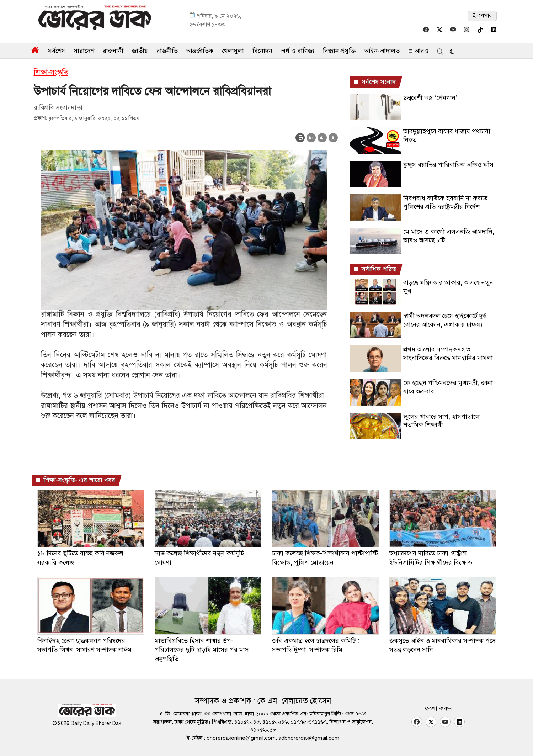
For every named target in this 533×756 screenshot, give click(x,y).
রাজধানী (113, 51)
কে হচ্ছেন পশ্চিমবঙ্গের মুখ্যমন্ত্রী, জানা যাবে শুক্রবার (448, 387)
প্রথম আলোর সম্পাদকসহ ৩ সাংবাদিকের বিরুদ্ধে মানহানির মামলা (448, 353)
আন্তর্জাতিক (200, 51)
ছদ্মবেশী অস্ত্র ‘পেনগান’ (430, 98)
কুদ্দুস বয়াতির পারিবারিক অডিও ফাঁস (448, 165)
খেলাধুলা (233, 51)
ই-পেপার (482, 16)
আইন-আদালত (382, 51)
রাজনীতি (167, 51)
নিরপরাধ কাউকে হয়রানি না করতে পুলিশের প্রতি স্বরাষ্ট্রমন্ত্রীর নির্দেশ (445, 202)
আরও (418, 51)
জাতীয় (140, 51)
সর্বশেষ (57, 51)
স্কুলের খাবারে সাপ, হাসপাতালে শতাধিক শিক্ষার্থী (441, 421)
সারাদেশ (84, 51)
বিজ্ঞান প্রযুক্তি (339, 51)
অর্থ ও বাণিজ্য (298, 51)
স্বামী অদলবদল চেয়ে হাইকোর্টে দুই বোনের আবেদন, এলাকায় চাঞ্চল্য (445, 320)
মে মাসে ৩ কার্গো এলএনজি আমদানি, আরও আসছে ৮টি (449, 236)
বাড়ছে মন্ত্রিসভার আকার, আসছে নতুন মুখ (448, 287)
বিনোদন (262, 51)
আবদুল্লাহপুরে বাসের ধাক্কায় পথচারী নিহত (447, 135)
